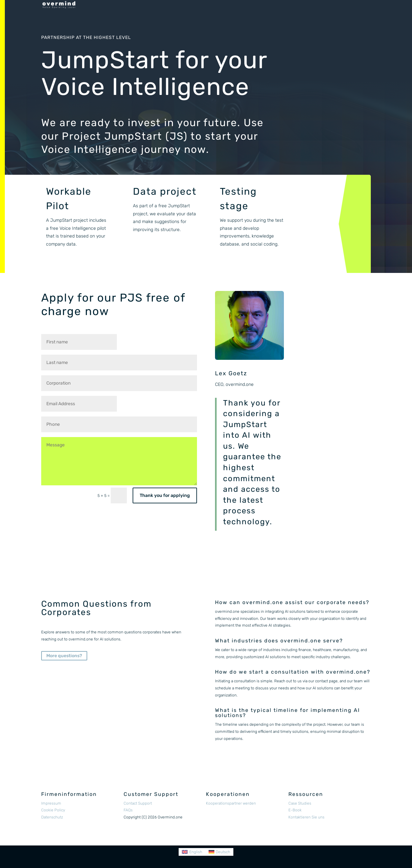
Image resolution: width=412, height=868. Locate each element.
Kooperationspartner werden (231, 803)
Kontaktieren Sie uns (306, 817)
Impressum (51, 803)
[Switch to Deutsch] (220, 852)
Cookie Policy (53, 810)
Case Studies (300, 803)
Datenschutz (52, 817)
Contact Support (138, 803)
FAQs (128, 810)
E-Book (295, 810)
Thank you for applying (165, 495)
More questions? (64, 656)
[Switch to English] (192, 852)
